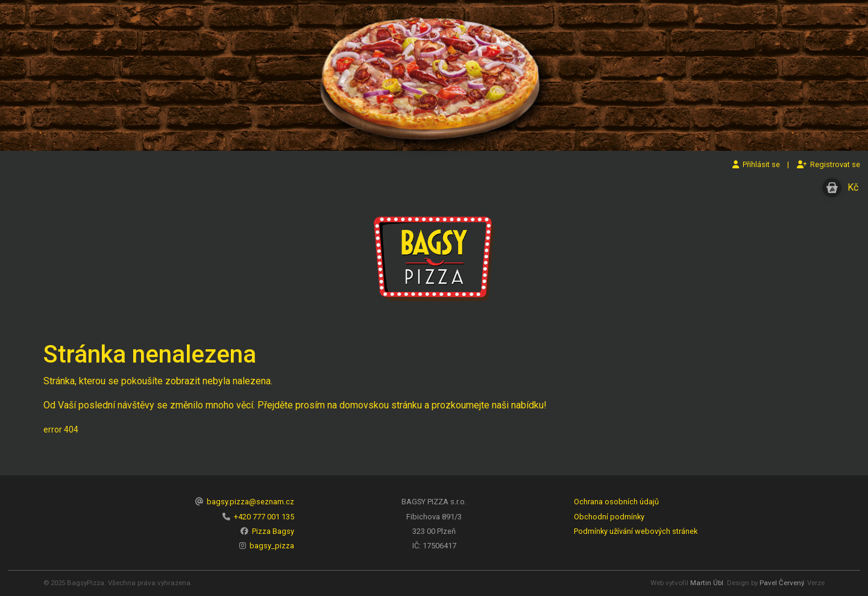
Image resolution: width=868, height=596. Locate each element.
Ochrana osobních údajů (616, 502)
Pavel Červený (782, 583)
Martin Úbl (707, 583)
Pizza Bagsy (273, 531)
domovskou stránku (381, 405)
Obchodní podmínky (609, 517)
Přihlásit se (756, 164)
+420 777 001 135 (264, 517)
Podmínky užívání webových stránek (636, 531)
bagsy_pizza (272, 546)
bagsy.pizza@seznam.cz (250, 502)
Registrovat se (829, 164)
